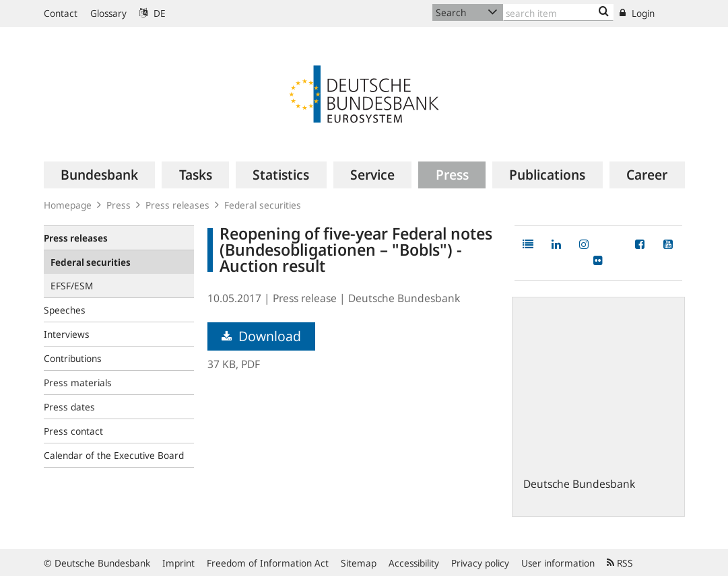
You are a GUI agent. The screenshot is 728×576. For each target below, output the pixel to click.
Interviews (67, 334)
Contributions (73, 358)
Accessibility (414, 563)
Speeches (65, 310)
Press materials (78, 383)
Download (261, 336)
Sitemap (359, 563)
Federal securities (263, 205)
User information (558, 563)
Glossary (108, 13)
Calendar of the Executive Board (114, 455)
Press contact (73, 431)
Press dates (69, 407)
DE (153, 13)
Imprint (178, 563)
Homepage (68, 205)
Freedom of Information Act (268, 563)
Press (119, 205)
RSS (620, 563)
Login (637, 13)
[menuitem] (100, 175)
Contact (61, 13)
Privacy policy (480, 563)
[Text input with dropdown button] (559, 12)
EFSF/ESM (72, 286)
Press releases (177, 205)
